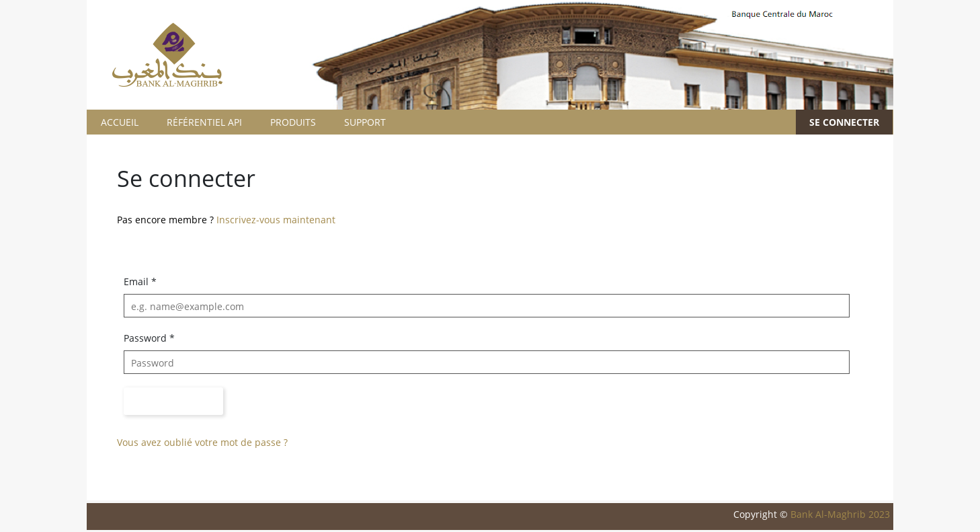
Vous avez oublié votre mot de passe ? (202, 442)
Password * (149, 338)
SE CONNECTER (844, 122)
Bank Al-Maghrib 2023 (840, 514)
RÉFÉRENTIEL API (204, 122)
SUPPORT (365, 122)
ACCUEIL (120, 122)
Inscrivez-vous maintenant (276, 220)
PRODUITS (293, 122)
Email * (140, 281)
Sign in (173, 401)
